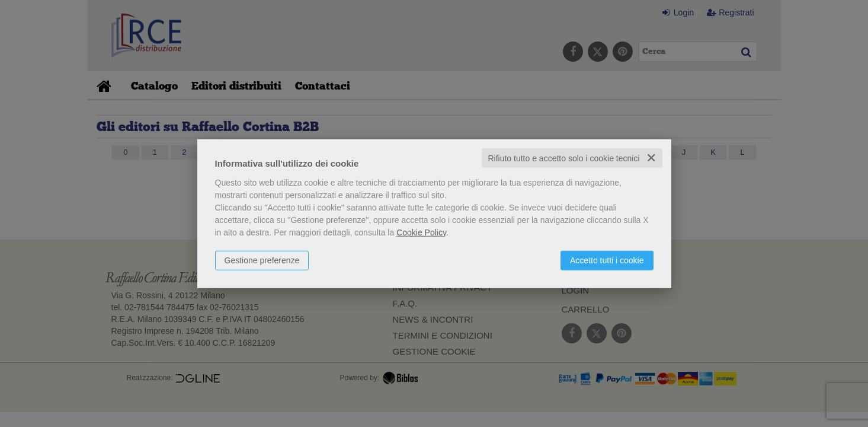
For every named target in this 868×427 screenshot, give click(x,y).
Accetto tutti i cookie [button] (607, 260)
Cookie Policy (421, 232)
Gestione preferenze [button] (262, 260)
